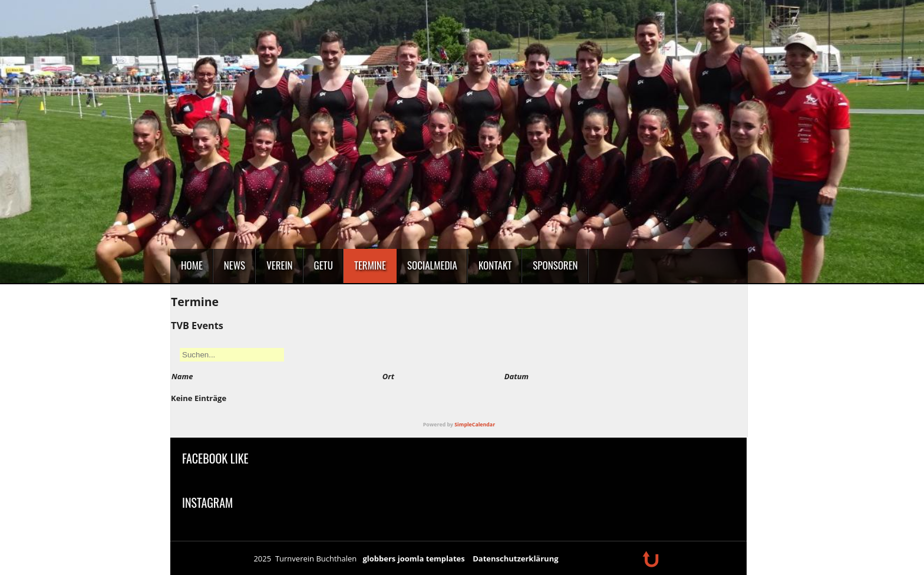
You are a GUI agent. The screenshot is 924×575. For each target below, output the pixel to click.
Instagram (207, 502)
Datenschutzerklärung (515, 558)
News (235, 265)
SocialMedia (432, 265)
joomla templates (431, 558)
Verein (279, 265)
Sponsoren (555, 265)
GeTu (324, 265)
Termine (370, 265)
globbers (379, 558)
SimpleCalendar (475, 425)
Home (192, 265)
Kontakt (495, 265)
